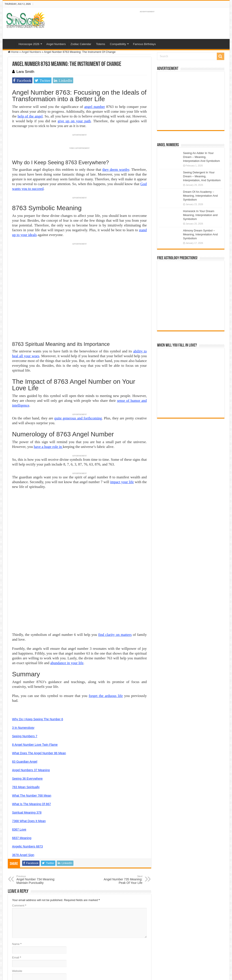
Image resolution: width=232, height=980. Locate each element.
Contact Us (108, 953)
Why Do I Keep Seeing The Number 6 (38, 656)
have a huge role (46, 447)
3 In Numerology (23, 665)
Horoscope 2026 (29, 44)
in (61, 447)
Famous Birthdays (144, 44)
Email (17, 895)
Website (17, 908)
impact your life (122, 482)
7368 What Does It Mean (29, 758)
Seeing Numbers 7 (25, 673)
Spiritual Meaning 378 (27, 750)
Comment (19, 843)
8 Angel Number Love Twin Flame (35, 682)
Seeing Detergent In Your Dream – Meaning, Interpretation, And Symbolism (202, 176)
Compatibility (118, 44)
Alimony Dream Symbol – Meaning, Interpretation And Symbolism (201, 234)
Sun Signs (14, 953)
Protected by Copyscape (132, 953)
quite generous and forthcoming (78, 418)
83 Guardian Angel (25, 699)
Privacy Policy (89, 953)
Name (17, 881)
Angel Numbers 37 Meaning (31, 707)
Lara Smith (25, 72)
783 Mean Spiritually (26, 724)
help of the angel (30, 116)
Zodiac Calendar (81, 44)
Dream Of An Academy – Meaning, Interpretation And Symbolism (201, 196)
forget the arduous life (106, 633)
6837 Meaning (22, 775)
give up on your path (74, 121)
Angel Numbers (56, 44)
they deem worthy (116, 170)
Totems (101, 44)
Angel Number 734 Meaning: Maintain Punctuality (39, 817)
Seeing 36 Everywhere (27, 716)
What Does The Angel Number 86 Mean (39, 690)
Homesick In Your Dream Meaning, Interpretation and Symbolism (200, 215)
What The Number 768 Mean (32, 733)
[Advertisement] (191, 101)
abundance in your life (67, 600)
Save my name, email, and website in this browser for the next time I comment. (66, 922)
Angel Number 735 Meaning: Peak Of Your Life (120, 817)
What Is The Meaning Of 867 (32, 741)
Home (10, 44)
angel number (95, 107)
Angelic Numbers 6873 (28, 784)
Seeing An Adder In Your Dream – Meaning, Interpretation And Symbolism (202, 157)
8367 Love (19, 767)
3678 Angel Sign (23, 792)
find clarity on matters (115, 572)
